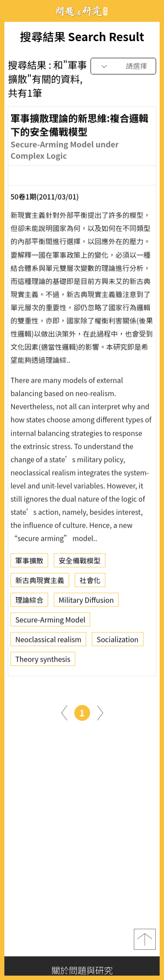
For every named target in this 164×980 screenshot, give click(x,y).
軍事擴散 (29, 563)
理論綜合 (29, 603)
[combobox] (123, 66)
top (145, 939)
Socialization (118, 642)
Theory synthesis (43, 662)
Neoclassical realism (48, 642)
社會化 (90, 583)
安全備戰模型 (80, 563)
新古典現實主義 (40, 583)
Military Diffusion (86, 603)
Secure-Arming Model (50, 622)
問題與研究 (82, 11)
